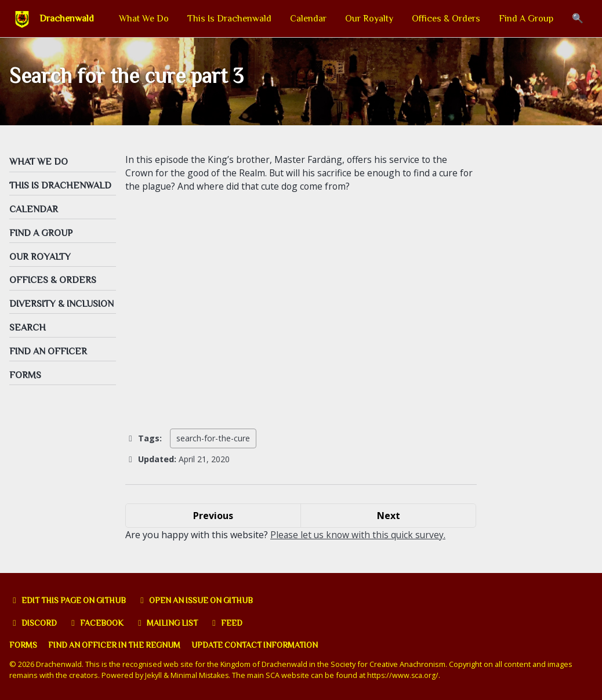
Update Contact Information (264, 645)
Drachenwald (67, 19)
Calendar (308, 19)
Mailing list (173, 623)
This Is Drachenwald (229, 19)
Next (389, 519)
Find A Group (526, 19)
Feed (234, 623)
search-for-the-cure (213, 442)
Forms (23, 645)
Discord (35, 623)
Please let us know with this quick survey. (359, 538)
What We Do (144, 19)
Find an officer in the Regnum (118, 645)
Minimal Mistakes (201, 676)
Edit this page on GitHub (72, 600)
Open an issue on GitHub (206, 600)
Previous (213, 519)
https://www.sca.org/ (406, 676)
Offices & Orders (446, 19)
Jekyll (154, 676)
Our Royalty (369, 19)
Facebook (99, 623)
